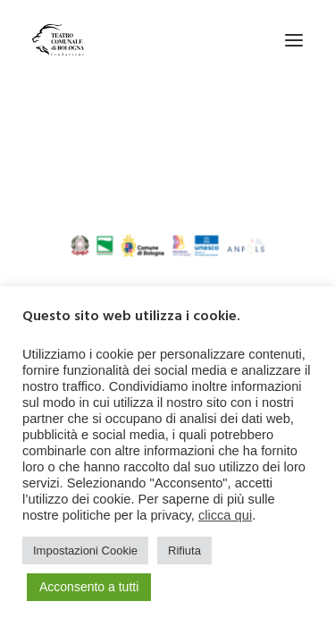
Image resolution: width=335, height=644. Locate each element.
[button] (294, 40)
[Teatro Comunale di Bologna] (58, 40)
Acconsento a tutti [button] (89, 587)
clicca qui (225, 515)
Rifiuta (184, 551)
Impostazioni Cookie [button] (85, 551)
